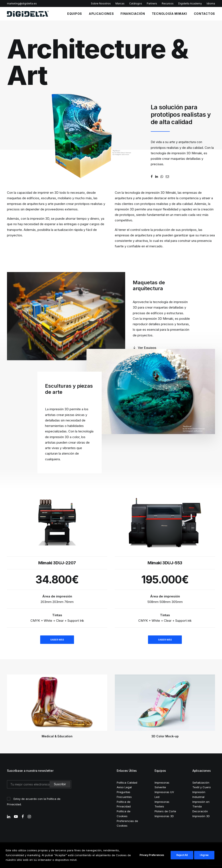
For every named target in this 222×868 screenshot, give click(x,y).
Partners (152, 3)
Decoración (200, 811)
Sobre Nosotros (101, 3)
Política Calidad (127, 782)
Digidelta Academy (190, 3)
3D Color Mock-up (165, 736)
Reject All (182, 855)
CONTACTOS (204, 14)
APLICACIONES (101, 14)
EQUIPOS (75, 14)
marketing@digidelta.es (22, 3)
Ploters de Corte (165, 811)
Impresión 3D (201, 816)
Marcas (120, 3)
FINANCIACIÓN (133, 14)
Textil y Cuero (202, 787)
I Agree (204, 855)
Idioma (211, 3)
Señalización (201, 782)
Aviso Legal (124, 787)
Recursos (168, 3)
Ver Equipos (145, 348)
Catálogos (136, 3)
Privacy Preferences (152, 855)
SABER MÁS (57, 640)
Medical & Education (57, 736)
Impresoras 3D (164, 816)
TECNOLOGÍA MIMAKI (169, 14)
